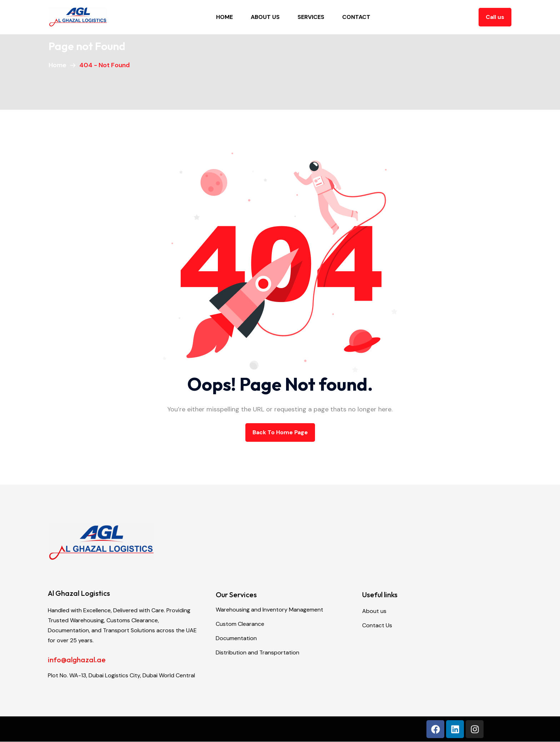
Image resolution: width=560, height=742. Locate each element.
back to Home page (280, 432)
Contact (356, 17)
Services (311, 17)
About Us (265, 17)
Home (224, 17)
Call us (495, 17)
